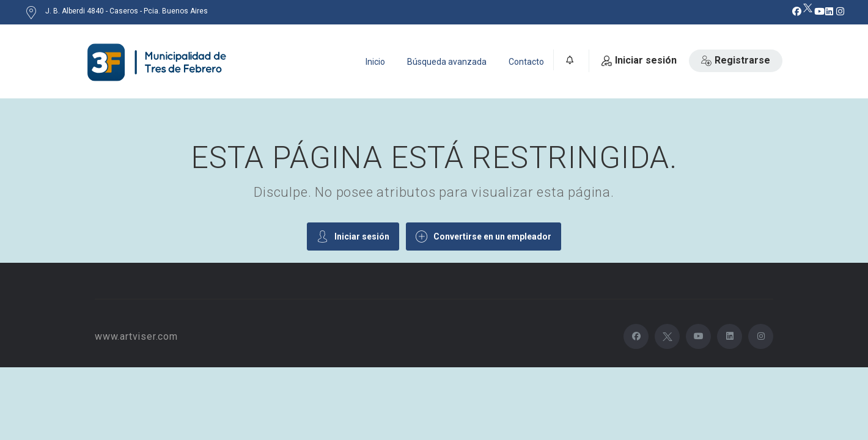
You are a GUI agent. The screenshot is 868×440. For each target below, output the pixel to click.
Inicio (375, 62)
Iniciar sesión (639, 60)
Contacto (526, 62)
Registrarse (736, 60)
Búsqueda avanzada (447, 62)
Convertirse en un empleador (484, 236)
